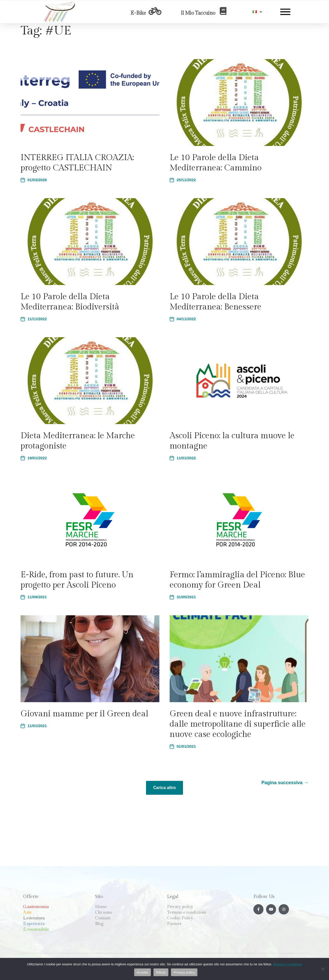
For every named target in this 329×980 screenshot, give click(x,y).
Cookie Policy (180, 918)
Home (101, 907)
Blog (99, 924)
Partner (174, 924)
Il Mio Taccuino (198, 13)
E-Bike (138, 13)
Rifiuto (161, 972)
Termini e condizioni (187, 913)
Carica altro (164, 788)
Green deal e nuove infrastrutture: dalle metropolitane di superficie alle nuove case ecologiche (238, 724)
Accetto (143, 972)
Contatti (103, 918)
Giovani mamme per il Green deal (84, 714)
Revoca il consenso (287, 964)
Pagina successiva (285, 783)
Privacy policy (180, 907)
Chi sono (104, 913)
